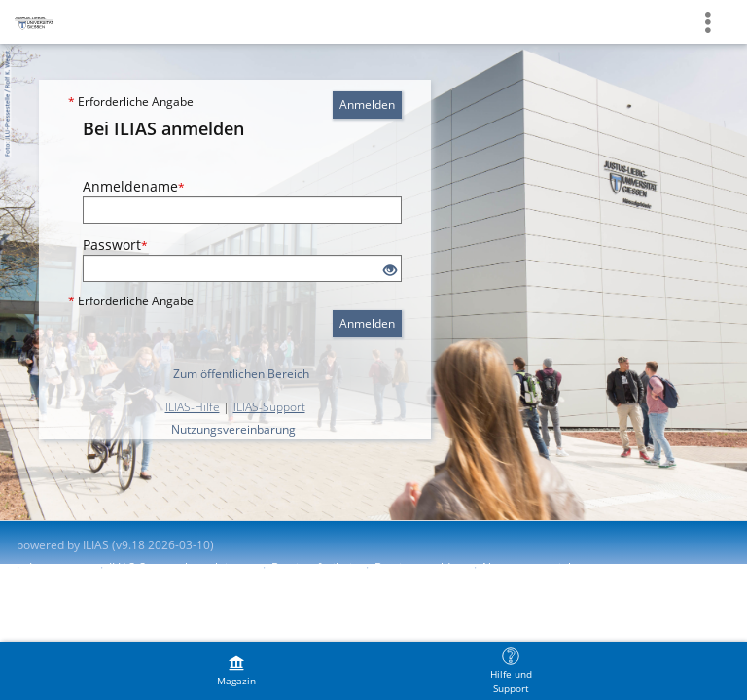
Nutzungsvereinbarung (233, 429)
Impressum (60, 567)
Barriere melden (419, 567)
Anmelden (367, 105)
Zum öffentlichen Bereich (241, 374)
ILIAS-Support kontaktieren (181, 567)
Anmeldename (134, 186)
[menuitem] (236, 671)
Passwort (115, 245)
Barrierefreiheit (314, 567)
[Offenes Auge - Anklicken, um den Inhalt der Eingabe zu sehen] (390, 271)
